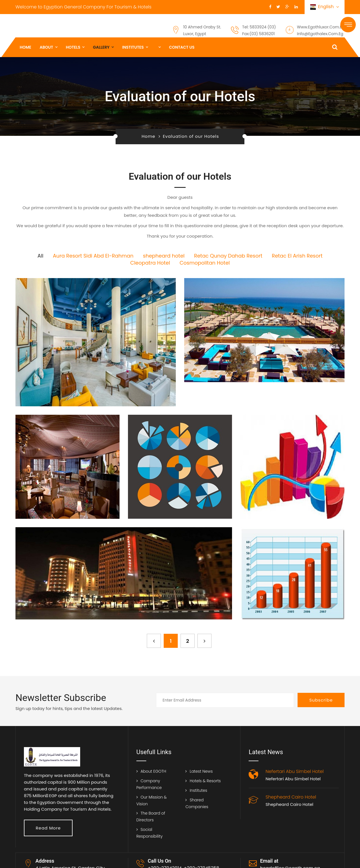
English (325, 7)
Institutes (198, 790)
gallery (101, 47)
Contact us (182, 47)
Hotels (73, 47)
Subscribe (321, 700)
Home (25, 47)
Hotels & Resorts (205, 781)
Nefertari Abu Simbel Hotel (293, 779)
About (46, 47)
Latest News (201, 771)
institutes (133, 47)
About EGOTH (153, 771)
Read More (48, 828)
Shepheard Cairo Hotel (289, 804)
